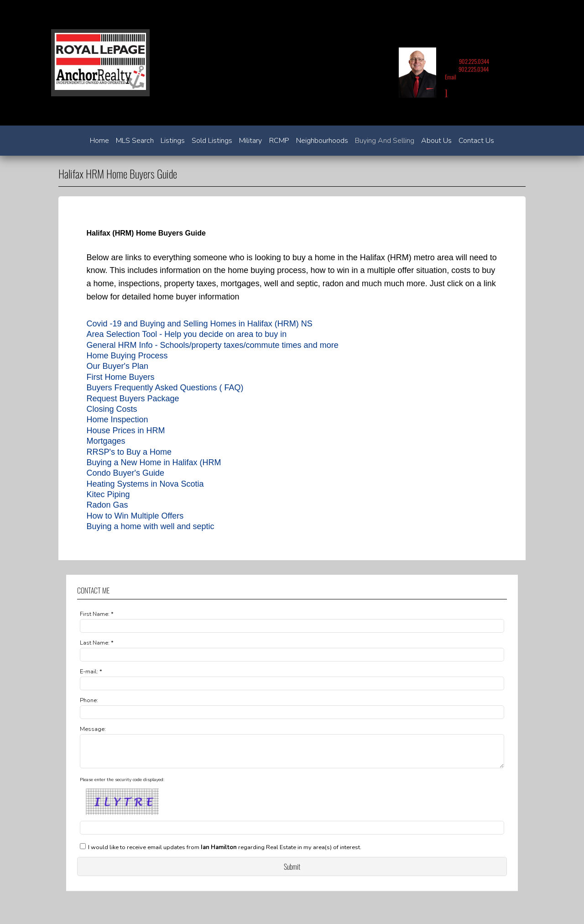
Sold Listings (212, 141)
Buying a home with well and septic (150, 526)
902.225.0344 (474, 61)
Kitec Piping (108, 494)
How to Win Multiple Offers (135, 516)
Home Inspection (117, 420)
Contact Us (476, 141)
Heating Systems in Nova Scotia (145, 484)
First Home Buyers (120, 377)
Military (250, 141)
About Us (436, 141)
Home (99, 141)
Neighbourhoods (322, 141)
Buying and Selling (385, 141)
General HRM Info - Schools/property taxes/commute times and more (212, 345)
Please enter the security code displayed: (122, 785)
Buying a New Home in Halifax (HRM (154, 462)
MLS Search (135, 141)
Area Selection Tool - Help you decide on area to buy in (186, 334)
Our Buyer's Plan (117, 366)
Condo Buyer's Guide (125, 473)
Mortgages (106, 441)
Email (451, 77)
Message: (93, 729)
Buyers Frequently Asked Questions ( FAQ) (165, 388)
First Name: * (97, 614)
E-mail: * (91, 672)
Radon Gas (107, 505)
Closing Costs (112, 409)
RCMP (279, 141)
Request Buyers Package (133, 399)
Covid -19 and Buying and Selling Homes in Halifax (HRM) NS (199, 324)
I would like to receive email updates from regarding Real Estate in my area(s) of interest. (225, 853)
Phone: (89, 700)
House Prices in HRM (125, 430)
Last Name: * (97, 643)
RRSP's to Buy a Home (129, 452)
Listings (173, 141)
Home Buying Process (127, 356)
